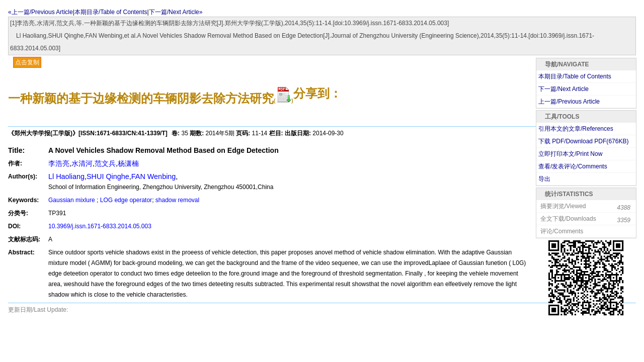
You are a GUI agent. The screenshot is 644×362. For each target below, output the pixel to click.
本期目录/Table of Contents (111, 12)
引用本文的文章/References (576, 129)
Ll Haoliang (66, 176)
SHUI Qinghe (108, 176)
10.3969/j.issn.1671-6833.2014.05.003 (100, 226)
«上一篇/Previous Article (41, 12)
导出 (544, 179)
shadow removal (177, 200)
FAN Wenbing (154, 176)
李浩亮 (59, 163)
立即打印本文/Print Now (570, 154)
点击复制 (27, 62)
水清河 (82, 163)
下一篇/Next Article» (176, 12)
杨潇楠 (128, 163)
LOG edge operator (126, 200)
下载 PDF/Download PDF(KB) (583, 141)
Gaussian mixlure (72, 200)
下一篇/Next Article (563, 89)
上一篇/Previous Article (569, 102)
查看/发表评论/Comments (573, 166)
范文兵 (105, 163)
